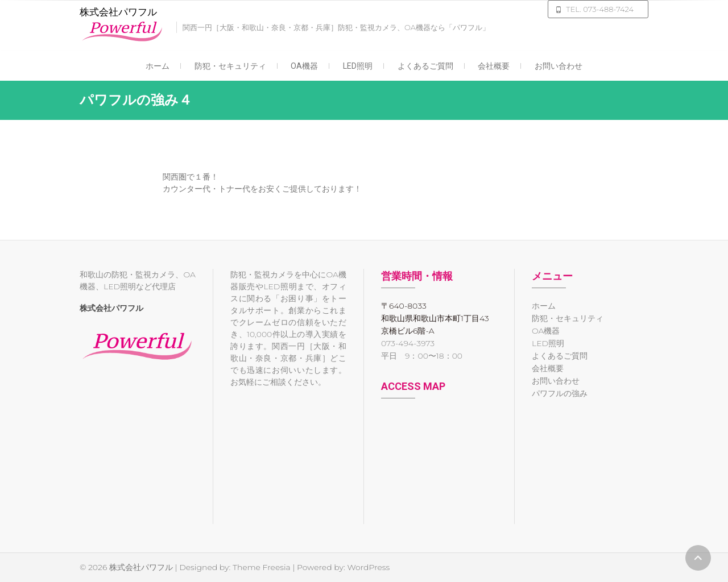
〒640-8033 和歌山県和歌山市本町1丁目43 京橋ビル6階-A (435, 318)
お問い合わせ (559, 66)
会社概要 (494, 66)
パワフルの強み (560, 393)
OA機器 (304, 66)
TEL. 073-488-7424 (600, 9)
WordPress (368, 567)
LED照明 (358, 66)
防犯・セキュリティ (230, 66)
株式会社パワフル (118, 12)
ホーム (158, 66)
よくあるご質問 (425, 66)
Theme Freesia (262, 567)
